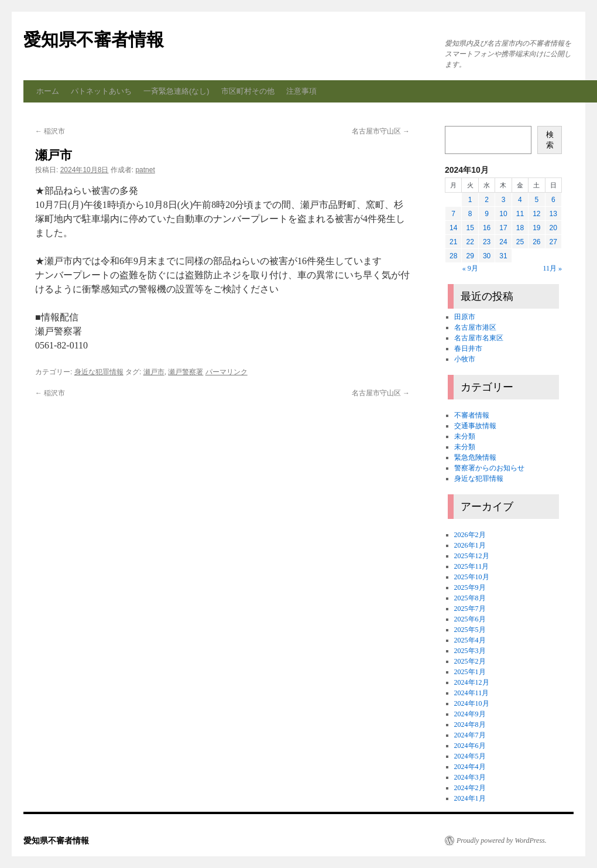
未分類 (465, 436)
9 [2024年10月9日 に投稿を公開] (487, 214)
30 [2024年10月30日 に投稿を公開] (487, 256)
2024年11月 (472, 693)
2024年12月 (472, 682)
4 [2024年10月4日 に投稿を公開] (520, 200)
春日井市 (468, 348)
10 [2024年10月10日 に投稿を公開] (503, 214)
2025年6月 (470, 619)
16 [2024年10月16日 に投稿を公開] (487, 228)
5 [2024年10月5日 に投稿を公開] (536, 200)
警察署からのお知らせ (489, 468)
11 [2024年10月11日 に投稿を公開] (520, 214)
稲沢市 (50, 131)
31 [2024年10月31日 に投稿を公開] (503, 256)
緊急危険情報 (475, 457)
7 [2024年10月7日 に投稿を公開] (453, 214)
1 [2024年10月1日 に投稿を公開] (470, 200)
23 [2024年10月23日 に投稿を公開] (487, 242)
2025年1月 (470, 672)
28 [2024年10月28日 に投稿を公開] (453, 256)
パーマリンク (227, 372)
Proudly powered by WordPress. (502, 840)
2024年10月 (472, 703)
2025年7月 (470, 609)
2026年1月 (470, 545)
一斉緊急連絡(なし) (176, 91)
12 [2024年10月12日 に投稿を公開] (536, 214)
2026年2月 (470, 535)
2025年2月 (470, 661)
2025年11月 (472, 566)
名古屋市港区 (475, 327)
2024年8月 (470, 725)
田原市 (465, 317)
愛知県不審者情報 (94, 40)
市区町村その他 (248, 91)
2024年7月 (470, 735)
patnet (145, 170)
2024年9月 (470, 714)
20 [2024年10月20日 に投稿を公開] (553, 228)
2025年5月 (470, 630)
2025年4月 (470, 640)
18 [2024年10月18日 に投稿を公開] (520, 228)
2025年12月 (472, 556)
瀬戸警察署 (186, 372)
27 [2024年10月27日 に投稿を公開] (553, 242)
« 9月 (470, 268)
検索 (550, 140)
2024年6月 (470, 746)
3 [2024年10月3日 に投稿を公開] (504, 200)
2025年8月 (470, 598)
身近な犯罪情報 (99, 372)
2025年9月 (470, 587)
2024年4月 (470, 767)
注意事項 (301, 91)
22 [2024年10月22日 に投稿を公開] (470, 242)
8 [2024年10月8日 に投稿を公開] (470, 214)
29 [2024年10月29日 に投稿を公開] (470, 256)
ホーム (48, 91)
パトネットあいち (101, 91)
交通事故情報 (475, 426)
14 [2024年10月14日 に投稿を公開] (453, 228)
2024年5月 (470, 756)
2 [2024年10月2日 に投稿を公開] (487, 200)
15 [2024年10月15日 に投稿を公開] (470, 228)
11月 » (552, 268)
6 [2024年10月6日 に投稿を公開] (553, 200)
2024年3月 (470, 777)
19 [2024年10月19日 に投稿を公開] (536, 228)
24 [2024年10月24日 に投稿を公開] (503, 242)
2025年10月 (472, 577)
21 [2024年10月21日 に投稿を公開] (453, 242)
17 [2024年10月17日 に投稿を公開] (503, 228)
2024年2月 (470, 788)
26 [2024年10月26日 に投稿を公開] (536, 242)
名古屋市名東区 (479, 338)
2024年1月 (470, 798)
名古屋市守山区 (381, 131)
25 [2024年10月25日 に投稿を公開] (520, 242)
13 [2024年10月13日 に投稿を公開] (553, 214)
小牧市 (465, 359)
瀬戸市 (154, 372)
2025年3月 (470, 651)
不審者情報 (472, 415)
